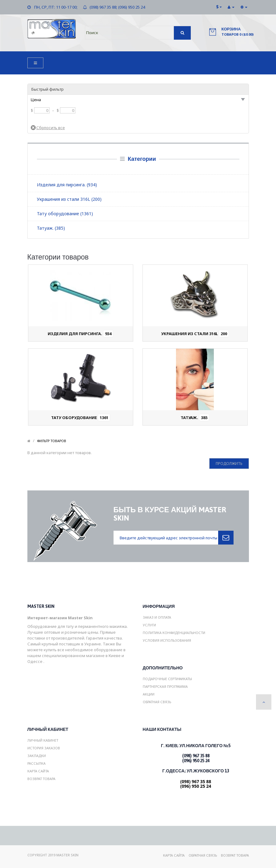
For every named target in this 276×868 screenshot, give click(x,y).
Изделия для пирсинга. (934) (67, 185)
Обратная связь (157, 702)
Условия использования (167, 640)
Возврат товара (41, 779)
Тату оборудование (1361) (65, 214)
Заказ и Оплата (157, 617)
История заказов (44, 748)
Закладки (37, 756)
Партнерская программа (165, 686)
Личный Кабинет (43, 740)
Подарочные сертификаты (167, 679)
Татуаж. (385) (51, 228)
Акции (149, 694)
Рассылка (36, 763)
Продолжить (229, 464)
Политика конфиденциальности (174, 633)
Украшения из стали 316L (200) (69, 199)
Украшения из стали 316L (195, 334)
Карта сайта (38, 771)
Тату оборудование (81, 418)
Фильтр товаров (52, 441)
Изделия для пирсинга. (80, 334)
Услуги (149, 625)
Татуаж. (195, 418)
